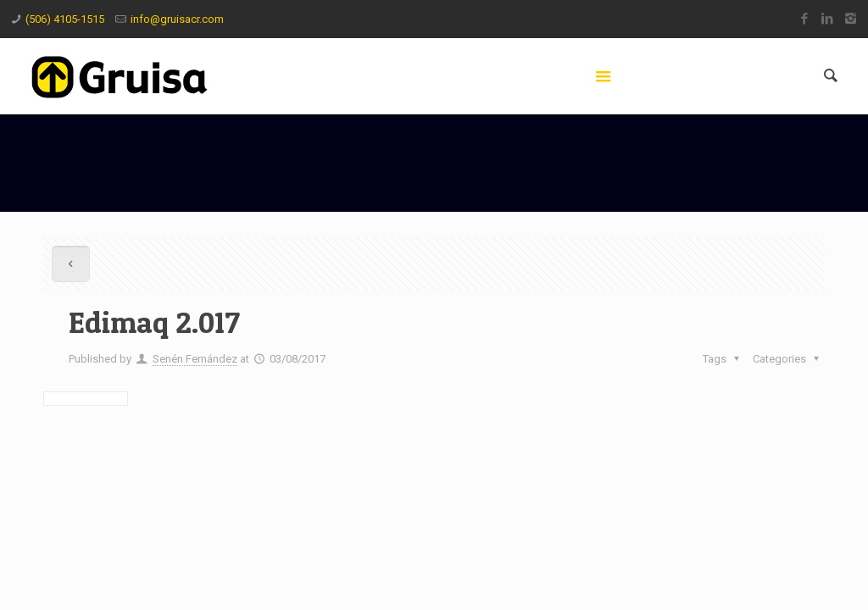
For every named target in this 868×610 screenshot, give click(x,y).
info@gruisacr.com (177, 19)
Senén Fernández (195, 359)
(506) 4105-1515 (65, 19)
